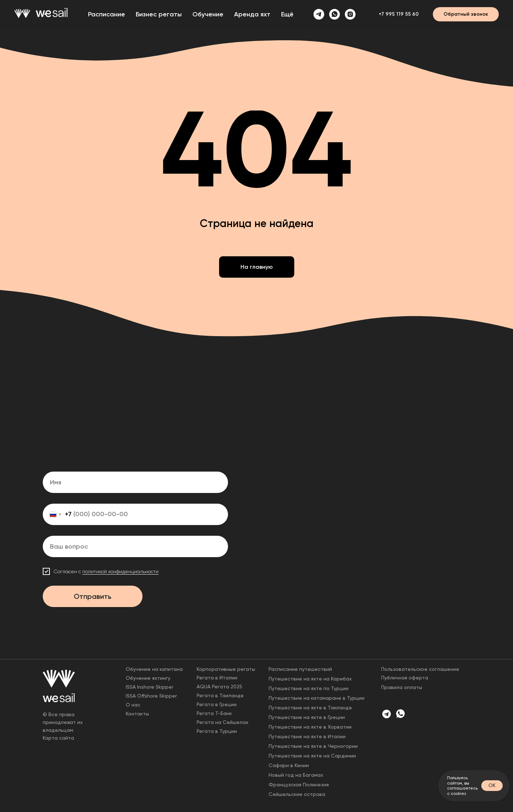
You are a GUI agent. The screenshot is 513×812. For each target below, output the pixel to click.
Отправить (93, 596)
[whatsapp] (335, 14)
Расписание (107, 14)
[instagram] (350, 14)
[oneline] (135, 546)
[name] (135, 482)
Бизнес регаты (159, 14)
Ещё (287, 14)
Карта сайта (58, 738)
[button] (466, 14)
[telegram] (319, 14)
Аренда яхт (252, 14)
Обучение (208, 14)
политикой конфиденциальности (120, 571)
